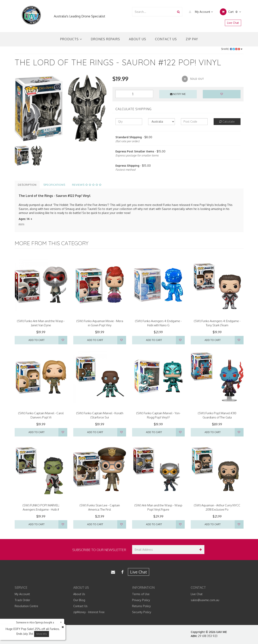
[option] (61, 108)
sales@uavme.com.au (205, 600)
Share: (232, 49)
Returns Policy (141, 606)
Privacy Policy (141, 600)
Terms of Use (141, 594)
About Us (138, 39)
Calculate (227, 121)
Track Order (22, 600)
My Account (200, 12)
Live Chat (233, 23)
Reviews (87, 185)
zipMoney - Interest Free (89, 612)
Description (27, 185)
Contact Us (166, 39)
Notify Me (178, 94)
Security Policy (142, 612)
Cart (230, 12)
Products (71, 39)
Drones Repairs (105, 39)
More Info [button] (42, 634)
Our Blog (79, 600)
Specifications (54, 185)
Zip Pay (192, 39)
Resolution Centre (26, 606)
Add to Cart (37, 340)
